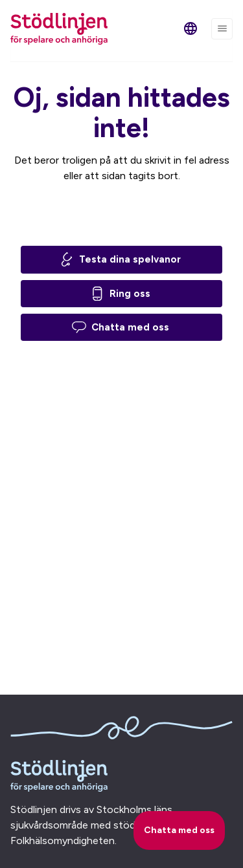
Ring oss (120, 294)
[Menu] (222, 29)
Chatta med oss (121, 327)
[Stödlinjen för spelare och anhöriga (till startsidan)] (59, 29)
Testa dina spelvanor (120, 259)
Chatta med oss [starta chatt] (179, 830)
